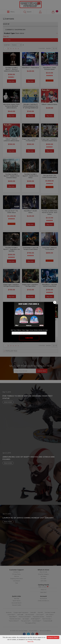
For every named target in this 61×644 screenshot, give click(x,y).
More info (30, 642)
